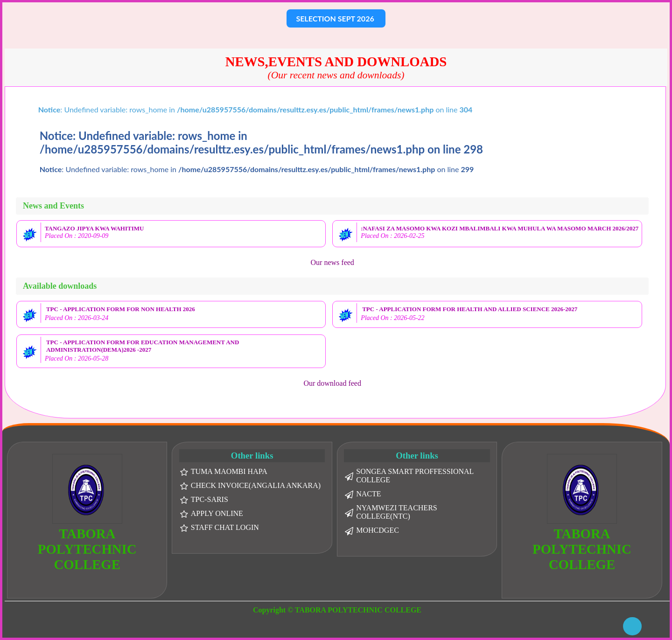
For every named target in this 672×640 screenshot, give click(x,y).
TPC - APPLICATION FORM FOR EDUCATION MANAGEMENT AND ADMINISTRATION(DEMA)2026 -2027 (143, 346)
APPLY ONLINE (217, 513)
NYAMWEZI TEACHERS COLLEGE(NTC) (396, 512)
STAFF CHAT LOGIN (225, 527)
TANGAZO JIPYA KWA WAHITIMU (94, 228)
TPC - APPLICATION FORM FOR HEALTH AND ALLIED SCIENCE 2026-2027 (470, 309)
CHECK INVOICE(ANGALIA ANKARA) (256, 485)
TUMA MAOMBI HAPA (229, 471)
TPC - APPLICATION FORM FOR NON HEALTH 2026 (121, 309)
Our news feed (332, 262)
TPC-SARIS (210, 499)
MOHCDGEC (378, 530)
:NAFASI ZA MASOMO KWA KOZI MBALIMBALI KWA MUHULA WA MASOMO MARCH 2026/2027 (500, 228)
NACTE (368, 494)
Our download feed (332, 383)
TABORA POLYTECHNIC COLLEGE (87, 549)
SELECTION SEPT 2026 (336, 18)
